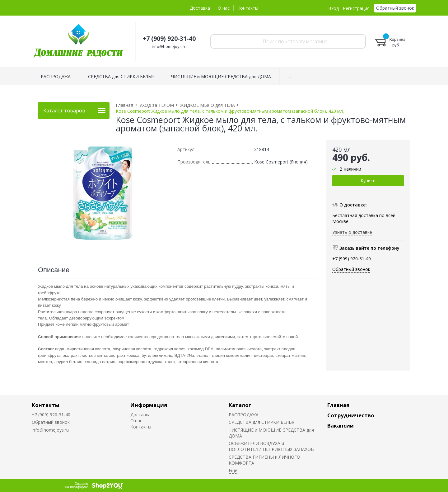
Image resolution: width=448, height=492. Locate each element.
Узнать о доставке (352, 232)
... (290, 76)
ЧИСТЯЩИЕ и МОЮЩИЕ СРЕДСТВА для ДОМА (221, 76)
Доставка (200, 8)
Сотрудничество (351, 415)
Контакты (248, 8)
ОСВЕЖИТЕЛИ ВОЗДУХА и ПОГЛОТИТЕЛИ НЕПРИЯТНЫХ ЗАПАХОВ (271, 446)
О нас (224, 8)
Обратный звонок (395, 8)
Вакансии (341, 426)
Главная (338, 405)
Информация (149, 405)
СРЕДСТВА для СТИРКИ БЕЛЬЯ (121, 76)
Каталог (240, 405)
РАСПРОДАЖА (56, 76)
